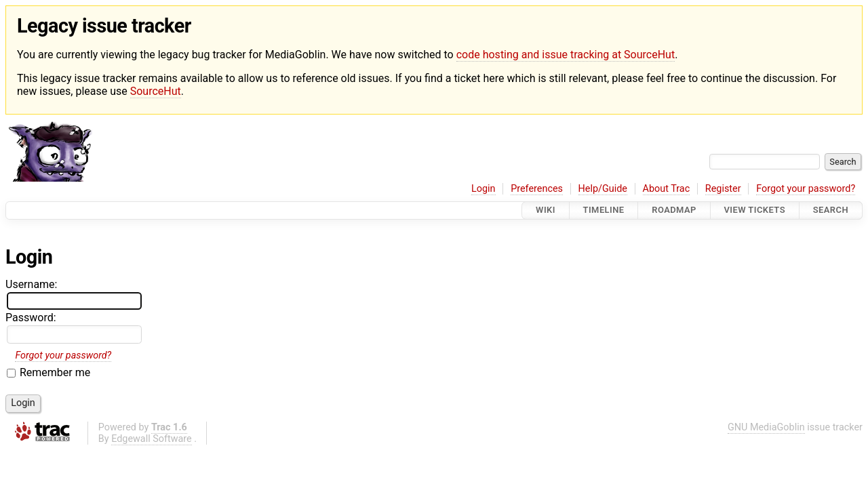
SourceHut (156, 91)
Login (484, 189)
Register (723, 189)
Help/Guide (603, 189)
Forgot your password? (806, 189)
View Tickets (755, 210)
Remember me (55, 372)
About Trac (667, 189)
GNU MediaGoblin (766, 427)
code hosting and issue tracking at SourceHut (566, 55)
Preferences (537, 189)
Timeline (604, 210)
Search (831, 210)
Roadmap (674, 210)
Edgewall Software (152, 439)
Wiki (546, 210)
